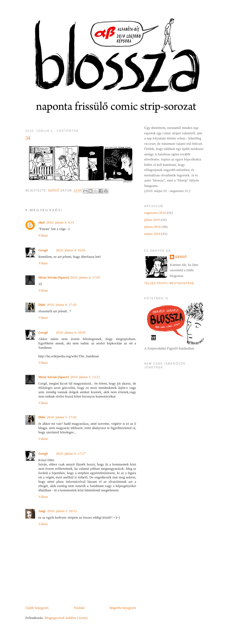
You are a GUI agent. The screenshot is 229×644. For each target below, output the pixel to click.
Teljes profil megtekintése (169, 283)
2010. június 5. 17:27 (71, 453)
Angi (42, 511)
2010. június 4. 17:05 (85, 277)
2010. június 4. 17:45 (62, 305)
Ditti (42, 305)
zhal (41, 222)
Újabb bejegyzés (37, 608)
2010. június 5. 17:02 (62, 417)
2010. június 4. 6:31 (60, 222)
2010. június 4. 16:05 (71, 250)
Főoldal (79, 608)
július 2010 (152, 220)
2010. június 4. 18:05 (71, 332)
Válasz (43, 235)
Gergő (43, 250)
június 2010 (152, 227)
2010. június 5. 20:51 (62, 511)
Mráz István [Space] (54, 277)
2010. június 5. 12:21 (85, 377)
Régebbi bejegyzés (123, 608)
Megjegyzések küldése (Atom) (66, 618)
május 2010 (152, 234)
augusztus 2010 (155, 213)
